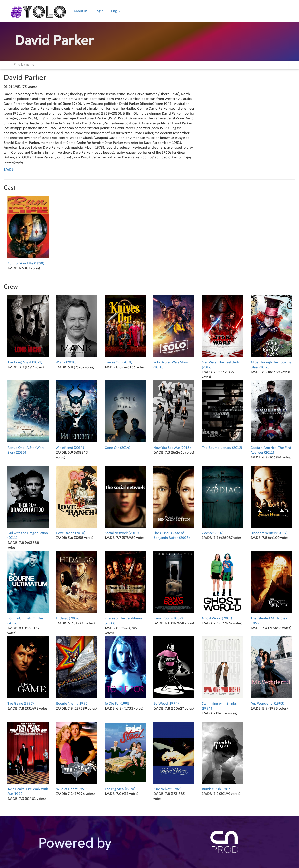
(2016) (271, 331)
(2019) (125, 328)
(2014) (77, 414)
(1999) (271, 587)
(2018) (174, 331)
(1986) (174, 755)
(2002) (174, 584)
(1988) (28, 229)
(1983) (222, 755)
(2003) (125, 587)
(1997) (28, 669)
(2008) (174, 501)
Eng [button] (116, 11)
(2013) (174, 414)
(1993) (271, 669)
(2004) (77, 584)
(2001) (222, 584)
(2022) (28, 328)
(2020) (77, 328)
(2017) (222, 331)
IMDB (9, 170)
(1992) (28, 757)
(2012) (222, 414)
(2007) (222, 499)
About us (80, 11)
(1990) (77, 755)
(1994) (174, 669)
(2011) (271, 416)
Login (99, 11)
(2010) (77, 499)
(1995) (125, 669)
